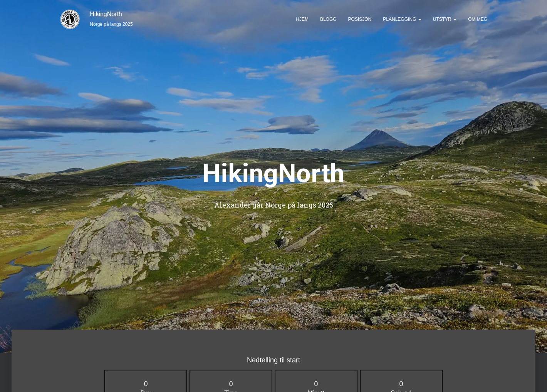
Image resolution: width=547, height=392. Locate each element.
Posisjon (360, 19)
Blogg (328, 19)
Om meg (478, 19)
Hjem (302, 19)
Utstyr (445, 19)
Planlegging (402, 19)
